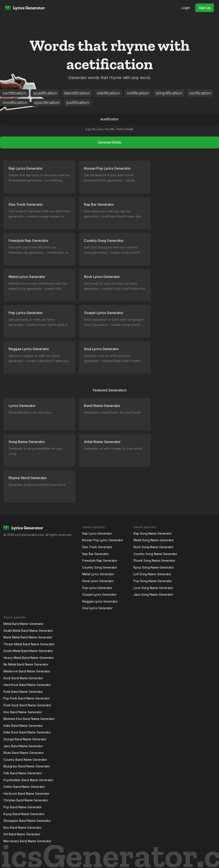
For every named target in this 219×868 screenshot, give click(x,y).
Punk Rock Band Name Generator (27, 705)
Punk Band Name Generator (23, 692)
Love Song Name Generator (153, 588)
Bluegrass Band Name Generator (27, 766)
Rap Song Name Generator (153, 533)
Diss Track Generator (97, 547)
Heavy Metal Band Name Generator (29, 658)
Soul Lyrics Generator (97, 608)
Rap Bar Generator (96, 554)
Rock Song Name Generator (154, 547)
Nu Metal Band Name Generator (26, 664)
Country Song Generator (100, 567)
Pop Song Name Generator (153, 581)
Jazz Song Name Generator (153, 594)
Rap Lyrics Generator (97, 533)
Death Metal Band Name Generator (28, 631)
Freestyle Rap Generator (100, 561)
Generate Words (109, 142)
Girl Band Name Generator (22, 834)
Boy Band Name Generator (23, 827)
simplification (169, 93)
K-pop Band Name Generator (24, 814)
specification (47, 103)
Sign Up (205, 8)
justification (78, 103)
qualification (45, 93)
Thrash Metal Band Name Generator (29, 644)
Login (186, 8)
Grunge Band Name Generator (25, 739)
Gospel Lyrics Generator (99, 594)
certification (14, 93)
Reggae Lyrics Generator (100, 601)
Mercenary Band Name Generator (27, 841)
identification (77, 93)
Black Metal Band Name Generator (28, 637)
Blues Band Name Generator (24, 753)
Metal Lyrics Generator (98, 574)
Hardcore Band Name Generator (26, 794)
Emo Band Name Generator (23, 712)
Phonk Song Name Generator (154, 561)
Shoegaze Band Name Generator (27, 821)
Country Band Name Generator (25, 760)
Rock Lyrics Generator (98, 581)
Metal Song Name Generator (154, 540)
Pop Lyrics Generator (97, 588)
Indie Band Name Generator (23, 726)
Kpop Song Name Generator (154, 567)
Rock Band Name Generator (23, 678)
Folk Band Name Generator (23, 773)
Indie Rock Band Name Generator (27, 732)
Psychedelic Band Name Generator (28, 780)
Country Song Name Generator (155, 554)
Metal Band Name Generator (24, 624)
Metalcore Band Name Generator (27, 671)
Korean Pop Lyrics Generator (103, 540)
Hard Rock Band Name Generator (27, 685)
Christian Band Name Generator (26, 800)
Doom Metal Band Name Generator (28, 651)
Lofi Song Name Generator (152, 574)
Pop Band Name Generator (23, 807)
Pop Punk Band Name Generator (27, 698)
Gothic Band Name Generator (24, 787)
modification (15, 103)
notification (138, 93)
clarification (108, 93)
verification (200, 93)
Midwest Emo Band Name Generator (29, 719)
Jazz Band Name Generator (23, 746)
